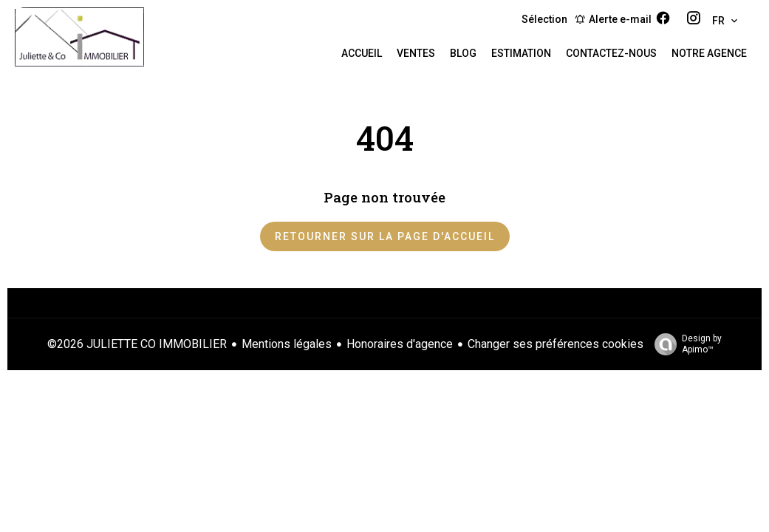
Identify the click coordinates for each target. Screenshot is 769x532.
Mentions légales (287, 344)
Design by (684, 344)
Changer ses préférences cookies (556, 344)
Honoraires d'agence (400, 344)
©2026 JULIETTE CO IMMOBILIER (137, 344)
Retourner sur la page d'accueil (385, 236)
